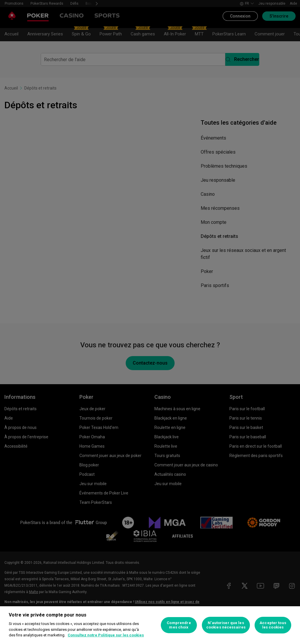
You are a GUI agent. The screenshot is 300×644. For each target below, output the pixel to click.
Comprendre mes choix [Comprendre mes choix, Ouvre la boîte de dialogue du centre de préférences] (179, 625)
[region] (150, 625)
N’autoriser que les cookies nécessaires (226, 625)
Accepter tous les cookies (273, 625)
